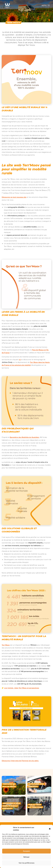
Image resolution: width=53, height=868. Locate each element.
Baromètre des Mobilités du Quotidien (24, 437)
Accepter (27, 851)
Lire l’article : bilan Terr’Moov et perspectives (22, 688)
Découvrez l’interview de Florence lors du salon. (20, 761)
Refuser (26, 857)
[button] (50, 829)
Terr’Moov (6, 645)
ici (20, 360)
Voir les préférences (26, 863)
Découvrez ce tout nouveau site (14, 197)
